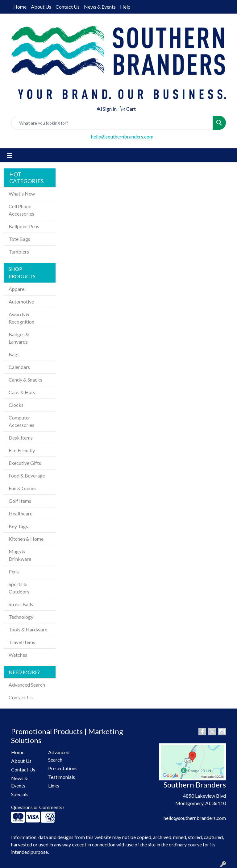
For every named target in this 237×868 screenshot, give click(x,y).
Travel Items (22, 642)
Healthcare (21, 513)
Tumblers (19, 252)
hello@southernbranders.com (122, 136)
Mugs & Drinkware (20, 555)
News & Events (100, 7)
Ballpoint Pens (24, 226)
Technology (21, 617)
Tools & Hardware (28, 629)
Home (20, 7)
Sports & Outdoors (19, 588)
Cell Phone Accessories (21, 210)
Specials (20, 794)
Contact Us (68, 7)
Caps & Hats (22, 392)
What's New (22, 194)
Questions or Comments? (38, 807)
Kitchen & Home (26, 539)
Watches (18, 655)
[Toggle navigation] (10, 155)
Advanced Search (27, 685)
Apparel (17, 289)
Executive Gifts (25, 463)
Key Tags (18, 526)
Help (125, 7)
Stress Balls (21, 604)
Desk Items (21, 438)
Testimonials (62, 777)
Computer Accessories (21, 421)
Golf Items (20, 501)
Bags (14, 354)
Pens (14, 571)
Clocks (16, 405)
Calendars (19, 367)
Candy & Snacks (25, 380)
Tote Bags (19, 239)
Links (54, 785)
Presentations (63, 768)
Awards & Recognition (21, 318)
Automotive (21, 302)
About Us (41, 7)
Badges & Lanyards (19, 338)
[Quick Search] (112, 123)
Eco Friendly (22, 450)
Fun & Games (23, 488)
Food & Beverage (27, 475)
